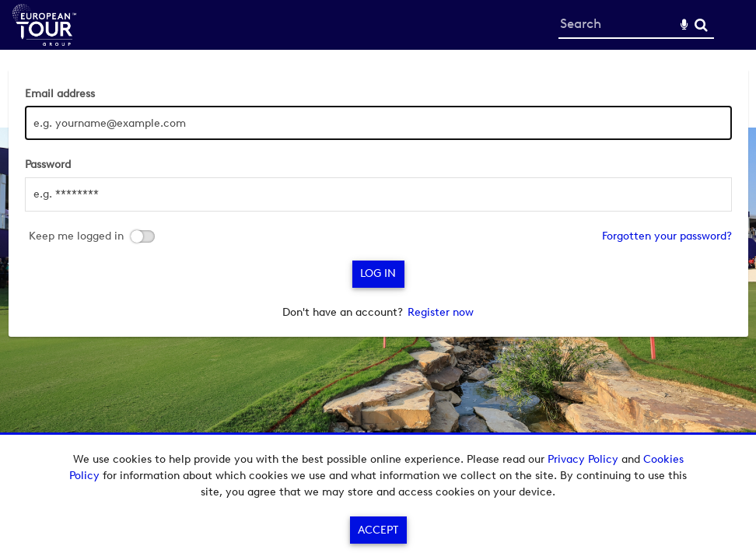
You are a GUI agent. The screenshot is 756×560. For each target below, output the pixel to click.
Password (48, 164)
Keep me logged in (76, 236)
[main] (378, 203)
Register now (441, 312)
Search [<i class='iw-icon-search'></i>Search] (701, 24)
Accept (378, 530)
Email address (60, 94)
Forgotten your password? (667, 236)
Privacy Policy (583, 459)
